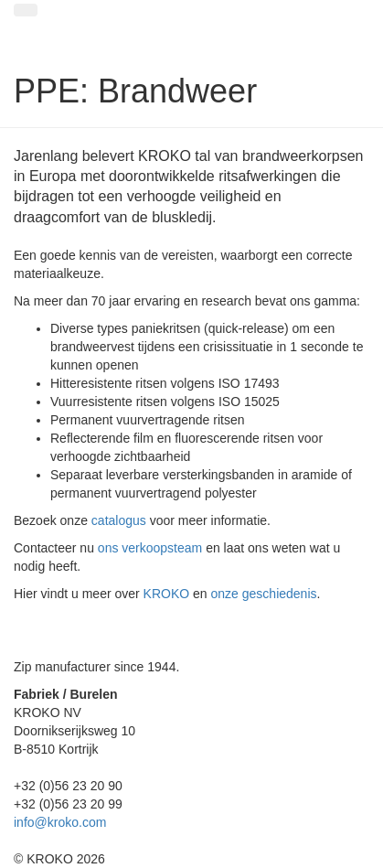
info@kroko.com (60, 822)
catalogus (119, 520)
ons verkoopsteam (150, 548)
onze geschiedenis (264, 594)
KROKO (167, 594)
